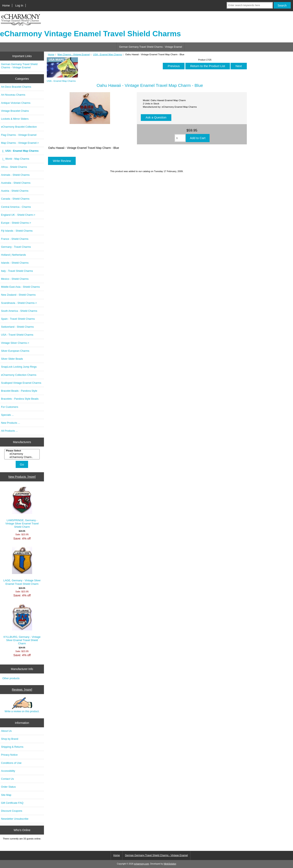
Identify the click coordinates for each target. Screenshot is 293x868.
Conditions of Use (11, 763)
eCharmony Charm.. (22, 457)
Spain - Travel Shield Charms (18, 319)
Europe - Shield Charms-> (16, 223)
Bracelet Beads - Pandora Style (19, 391)
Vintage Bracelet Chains (15, 111)
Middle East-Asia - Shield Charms (20, 287)
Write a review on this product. (22, 705)
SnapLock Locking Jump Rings (19, 367)
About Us (6, 731)
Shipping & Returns (12, 747)
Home (6, 6)
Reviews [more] (22, 690)
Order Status (8, 787)
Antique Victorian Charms (16, 103)
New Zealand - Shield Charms (18, 295)
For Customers (10, 407)
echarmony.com (142, 864)
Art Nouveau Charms (13, 95)
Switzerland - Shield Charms (17, 327)
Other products (11, 678)
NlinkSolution (170, 864)
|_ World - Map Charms (15, 159)
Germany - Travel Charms (16, 247)
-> (20, 143)
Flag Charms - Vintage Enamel (19, 135)
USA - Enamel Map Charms (107, 54)
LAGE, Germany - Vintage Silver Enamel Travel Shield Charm (22, 566)
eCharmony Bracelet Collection (19, 127)
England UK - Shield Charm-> (18, 215)
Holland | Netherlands (13, 255)
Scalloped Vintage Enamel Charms (21, 383)
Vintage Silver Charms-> (15, 343)
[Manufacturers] (22, 454)
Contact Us (7, 779)
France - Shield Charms (15, 239)
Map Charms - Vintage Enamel (74, 54)
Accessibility (8, 771)
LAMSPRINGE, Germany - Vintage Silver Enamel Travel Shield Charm (22, 508)
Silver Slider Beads (12, 359)
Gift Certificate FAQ (12, 803)
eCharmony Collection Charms (19, 375)
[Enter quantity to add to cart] (180, 138)
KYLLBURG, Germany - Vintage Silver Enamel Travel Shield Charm (22, 624)
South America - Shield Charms (19, 311)
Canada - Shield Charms (15, 199)
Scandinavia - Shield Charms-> (19, 303)
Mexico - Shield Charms (15, 279)
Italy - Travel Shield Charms (17, 271)
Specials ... (7, 415)
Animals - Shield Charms (15, 175)
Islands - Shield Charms (15, 263)
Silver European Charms (15, 351)
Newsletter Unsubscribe (15, 819)
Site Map (6, 795)
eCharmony (22, 454)
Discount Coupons (12, 811)
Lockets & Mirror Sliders (15, 119)
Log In (19, 6)
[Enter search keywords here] (250, 5)
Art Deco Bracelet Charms (16, 87)
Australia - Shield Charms (16, 183)
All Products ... (9, 431)
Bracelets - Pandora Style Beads (20, 399)
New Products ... (11, 423)
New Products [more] (22, 477)
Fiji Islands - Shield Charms (17, 231)
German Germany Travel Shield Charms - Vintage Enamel (150, 47)
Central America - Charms (16, 207)
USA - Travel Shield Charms (17, 335)
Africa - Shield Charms (14, 167)
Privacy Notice (9, 755)
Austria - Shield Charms (15, 191)
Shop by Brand (10, 739)
